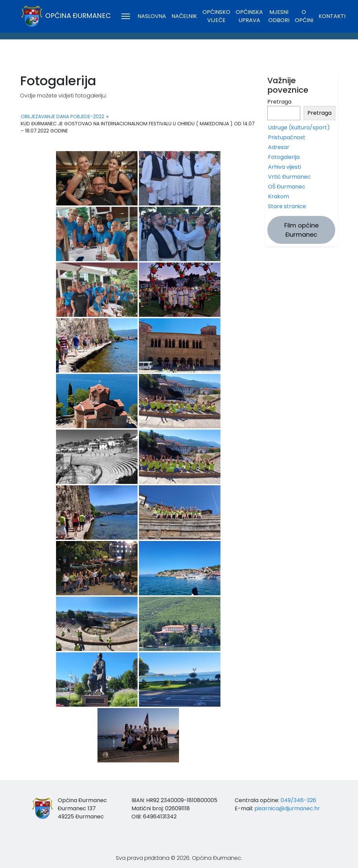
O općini (304, 16)
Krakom (279, 196)
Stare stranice (287, 206)
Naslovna (152, 16)
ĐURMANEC (179, 58)
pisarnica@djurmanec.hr (287, 808)
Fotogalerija (284, 157)
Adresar (279, 147)
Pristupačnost (287, 137)
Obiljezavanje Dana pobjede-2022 (62, 116)
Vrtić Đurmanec (289, 177)
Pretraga (279, 102)
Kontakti (332, 16)
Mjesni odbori (279, 16)
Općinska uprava (249, 16)
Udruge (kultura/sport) (299, 128)
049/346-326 (298, 800)
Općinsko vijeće (216, 16)
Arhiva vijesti (284, 167)
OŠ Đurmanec (287, 187)
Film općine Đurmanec (301, 230)
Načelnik (184, 16)
